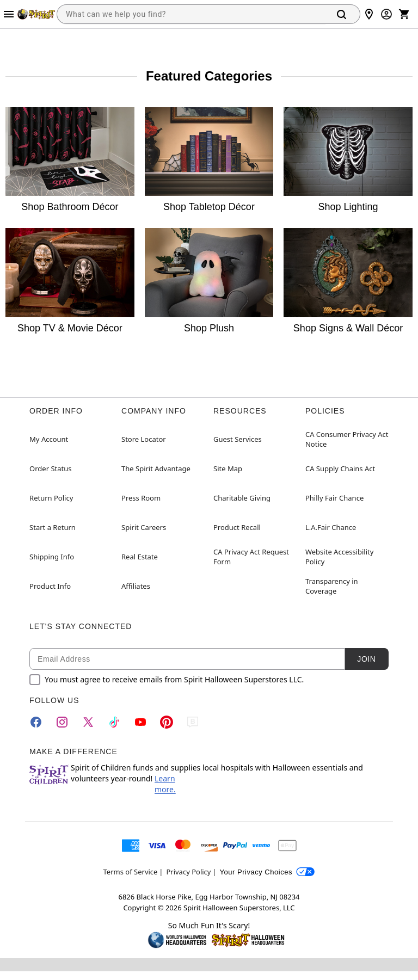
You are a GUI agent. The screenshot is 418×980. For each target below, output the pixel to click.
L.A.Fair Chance (331, 527)
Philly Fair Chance (334, 498)
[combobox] (191, 14)
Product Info (50, 586)
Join (366, 659)
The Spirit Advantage (156, 469)
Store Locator (144, 439)
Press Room (141, 498)
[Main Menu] (9, 14)
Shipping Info (52, 557)
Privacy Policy (188, 872)
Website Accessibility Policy (339, 557)
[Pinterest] (167, 722)
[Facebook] (36, 722)
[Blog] (193, 722)
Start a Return (53, 527)
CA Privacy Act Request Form (251, 557)
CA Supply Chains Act (340, 469)
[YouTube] (140, 722)
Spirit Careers (144, 527)
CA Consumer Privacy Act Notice (347, 439)
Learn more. (165, 784)
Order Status (50, 469)
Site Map (228, 469)
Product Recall (237, 527)
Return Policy (51, 498)
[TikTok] (114, 722)
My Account (49, 439)
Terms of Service (131, 872)
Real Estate (140, 557)
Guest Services (238, 439)
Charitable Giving (242, 498)
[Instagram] (62, 722)
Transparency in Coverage (332, 586)
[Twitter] (88, 722)
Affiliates (136, 586)
